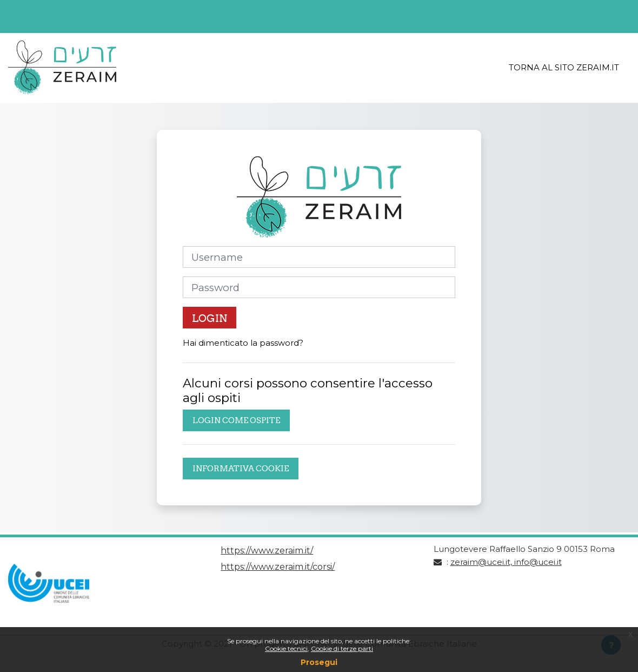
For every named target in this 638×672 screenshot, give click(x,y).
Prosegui (319, 662)
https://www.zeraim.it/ (267, 551)
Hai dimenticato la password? (243, 343)
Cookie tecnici (286, 648)
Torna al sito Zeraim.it (564, 67)
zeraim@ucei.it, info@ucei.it (506, 562)
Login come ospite (236, 420)
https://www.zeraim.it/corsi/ (278, 567)
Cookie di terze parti (342, 648)
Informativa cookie (241, 468)
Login (210, 318)
